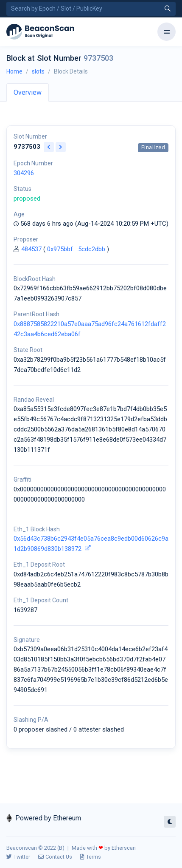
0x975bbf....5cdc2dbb (76, 249)
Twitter (18, 857)
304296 (24, 173)
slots (38, 71)
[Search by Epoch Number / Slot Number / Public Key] (91, 9)
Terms (91, 857)
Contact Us (55, 857)
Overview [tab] (28, 92)
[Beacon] (40, 32)
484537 (31, 249)
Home (14, 71)
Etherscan (124, 848)
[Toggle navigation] (167, 32)
